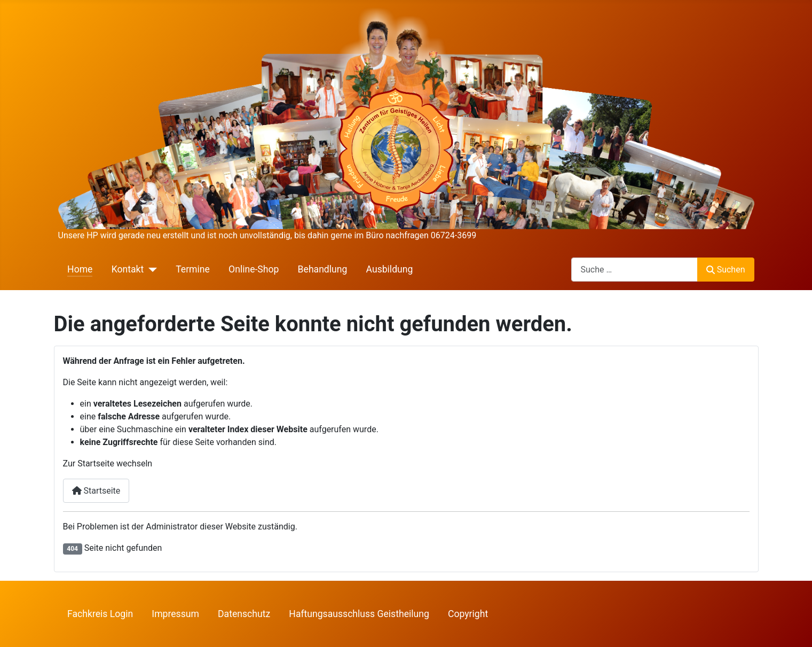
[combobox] (634, 270)
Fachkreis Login (100, 614)
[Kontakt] (150, 269)
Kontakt (128, 269)
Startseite (96, 491)
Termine (193, 269)
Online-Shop (254, 269)
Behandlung (323, 269)
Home (80, 269)
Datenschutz (244, 614)
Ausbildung (390, 269)
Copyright (468, 614)
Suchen (726, 270)
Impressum (175, 614)
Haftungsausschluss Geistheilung (359, 614)
